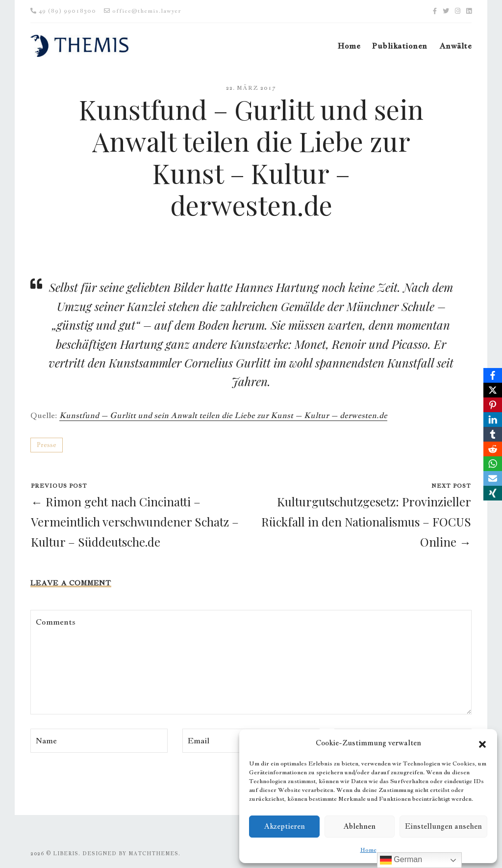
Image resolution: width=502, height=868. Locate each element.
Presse (47, 445)
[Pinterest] (493, 405)
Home (368, 850)
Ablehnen (359, 826)
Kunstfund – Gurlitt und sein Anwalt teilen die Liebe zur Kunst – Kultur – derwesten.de (223, 415)
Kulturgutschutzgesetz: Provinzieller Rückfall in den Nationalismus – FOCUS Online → (366, 522)
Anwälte (455, 46)
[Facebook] (493, 375)
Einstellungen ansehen (443, 826)
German (401, 860)
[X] (493, 390)
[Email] (493, 478)
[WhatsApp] (493, 464)
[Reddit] (493, 449)
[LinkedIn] (493, 420)
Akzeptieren (284, 826)
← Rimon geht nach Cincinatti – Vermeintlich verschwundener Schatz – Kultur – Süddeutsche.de (135, 522)
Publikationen (400, 46)
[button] (482, 743)
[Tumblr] (493, 434)
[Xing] (493, 493)
